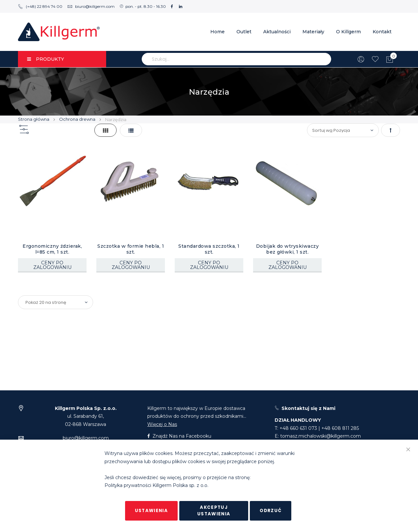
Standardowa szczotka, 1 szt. (209, 249)
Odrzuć (271, 511)
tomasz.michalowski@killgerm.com (321, 436)
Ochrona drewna (78, 119)
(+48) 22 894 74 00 (40, 6)
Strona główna (34, 119)
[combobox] (236, 59)
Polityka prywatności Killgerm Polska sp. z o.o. (156, 486)
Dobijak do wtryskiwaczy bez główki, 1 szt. (288, 249)
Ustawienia (152, 511)
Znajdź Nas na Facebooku (179, 436)
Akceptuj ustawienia (214, 511)
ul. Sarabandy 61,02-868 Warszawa (86, 416)
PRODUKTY (46, 59)
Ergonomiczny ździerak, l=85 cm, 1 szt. (52, 249)
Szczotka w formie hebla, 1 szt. (131, 249)
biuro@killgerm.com (91, 6)
